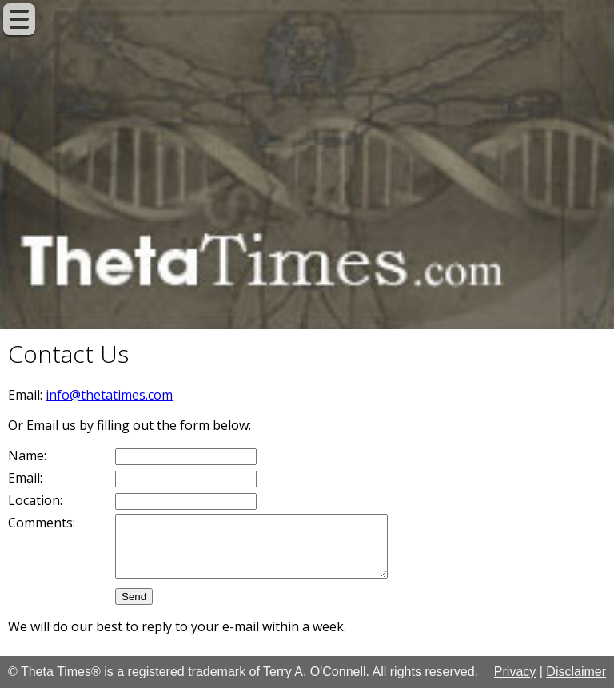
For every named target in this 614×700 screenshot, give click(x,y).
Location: (35, 500)
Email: (25, 478)
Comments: (42, 523)
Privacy (515, 684)
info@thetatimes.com (109, 395)
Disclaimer (576, 684)
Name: (27, 455)
